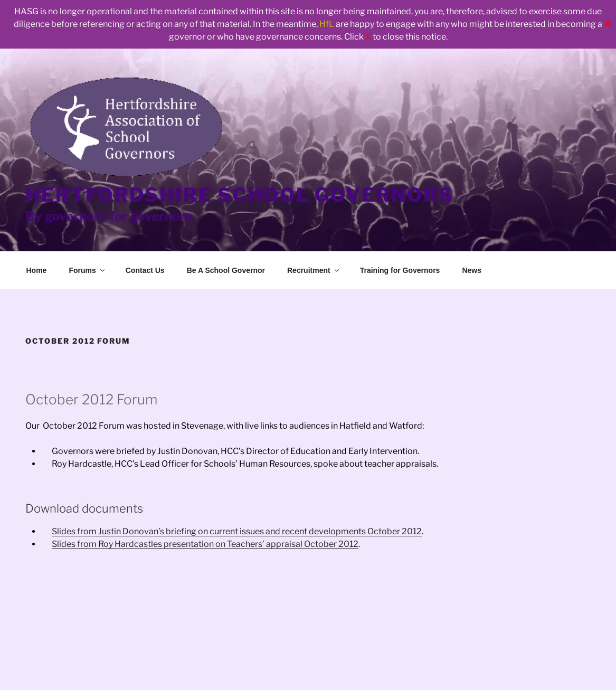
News (472, 270)
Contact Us (145, 270)
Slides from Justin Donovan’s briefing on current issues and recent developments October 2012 (237, 531)
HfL (327, 24)
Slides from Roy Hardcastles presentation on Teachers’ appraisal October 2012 (205, 544)
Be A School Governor (226, 270)
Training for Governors (400, 270)
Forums (87, 270)
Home (37, 270)
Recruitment (314, 270)
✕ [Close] (607, 24)
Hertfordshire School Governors (239, 195)
